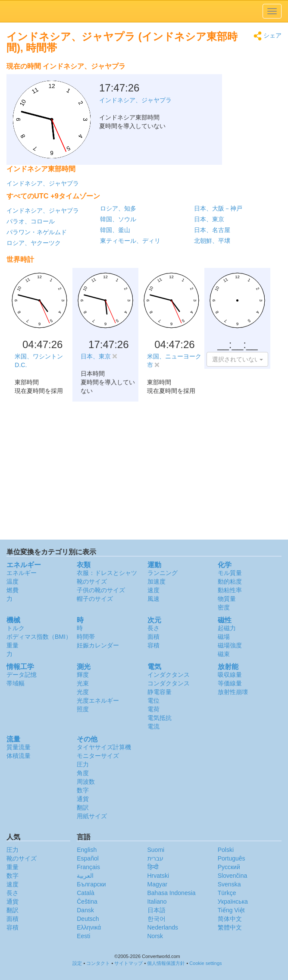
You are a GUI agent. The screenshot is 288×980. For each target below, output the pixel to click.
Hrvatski (158, 876)
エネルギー (22, 573)
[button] (237, 359)
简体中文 (230, 919)
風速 (153, 599)
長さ (153, 628)
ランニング (163, 573)
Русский (229, 867)
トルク (16, 628)
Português (232, 858)
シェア (268, 36)
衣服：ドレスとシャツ (107, 573)
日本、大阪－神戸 (218, 208)
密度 (224, 607)
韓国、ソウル (118, 219)
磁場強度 (230, 645)
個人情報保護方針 (166, 963)
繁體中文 (230, 927)
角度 (83, 773)
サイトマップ (128, 963)
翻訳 (83, 807)
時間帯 (86, 637)
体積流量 (19, 756)
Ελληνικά (89, 927)
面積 (153, 637)
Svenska (229, 884)
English (87, 850)
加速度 (157, 581)
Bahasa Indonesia (172, 893)
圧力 (83, 764)
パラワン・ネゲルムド (37, 232)
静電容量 (160, 692)
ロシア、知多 (118, 208)
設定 (77, 963)
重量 (13, 645)
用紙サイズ (92, 816)
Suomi (156, 850)
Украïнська (233, 901)
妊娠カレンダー (98, 645)
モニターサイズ (98, 756)
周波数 (86, 782)
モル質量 (230, 573)
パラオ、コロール (31, 221)
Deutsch (88, 919)
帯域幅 (16, 683)
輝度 (83, 675)
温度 (13, 581)
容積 (153, 645)
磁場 (224, 637)
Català (85, 893)
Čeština (87, 901)
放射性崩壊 (233, 692)
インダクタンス (169, 675)
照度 (83, 709)
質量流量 (19, 747)
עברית (155, 858)
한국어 (157, 919)
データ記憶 (22, 675)
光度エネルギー (98, 700)
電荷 (153, 709)
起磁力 (227, 628)
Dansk (85, 910)
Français (88, 867)
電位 (153, 700)
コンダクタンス (169, 683)
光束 (83, 683)
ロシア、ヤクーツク (34, 243)
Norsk (155, 936)
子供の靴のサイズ (101, 590)
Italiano (157, 901)
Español (88, 858)
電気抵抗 (160, 718)
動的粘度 (230, 581)
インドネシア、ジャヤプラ (43, 183)
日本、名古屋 (212, 230)
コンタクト (98, 963)
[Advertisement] (228, 80)
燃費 (13, 590)
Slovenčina (233, 876)
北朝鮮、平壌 (212, 241)
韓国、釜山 (115, 230)
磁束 (224, 654)
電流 (153, 726)
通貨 (83, 799)
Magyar (158, 884)
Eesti (83, 936)
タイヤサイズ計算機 (104, 747)
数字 (83, 790)
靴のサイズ (92, 581)
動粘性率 (230, 590)
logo (144, 11)
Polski (226, 850)
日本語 (157, 910)
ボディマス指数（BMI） (39, 637)
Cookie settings (205, 963)
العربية (85, 876)
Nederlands (163, 927)
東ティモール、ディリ (130, 241)
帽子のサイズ (95, 599)
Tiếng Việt (231, 910)
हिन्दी (153, 867)
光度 (83, 692)
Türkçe (227, 893)
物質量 (227, 599)
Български (91, 884)
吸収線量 (230, 675)
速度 (153, 590)
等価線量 (230, 683)
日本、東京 (209, 219)
